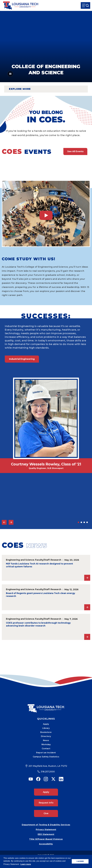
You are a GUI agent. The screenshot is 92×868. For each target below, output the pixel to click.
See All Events (75, 151)
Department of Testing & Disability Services (46, 825)
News (46, 740)
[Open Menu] (85, 5)
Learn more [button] (26, 864)
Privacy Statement (46, 830)
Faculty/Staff (42, 560)
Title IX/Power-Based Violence (46, 839)
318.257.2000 (48, 772)
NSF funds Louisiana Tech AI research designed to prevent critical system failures (39, 565)
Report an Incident (46, 753)
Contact (46, 749)
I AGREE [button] (80, 861)
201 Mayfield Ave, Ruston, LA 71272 (48, 766)
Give (46, 813)
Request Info (46, 803)
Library (46, 728)
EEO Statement (46, 834)
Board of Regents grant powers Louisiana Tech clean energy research (41, 595)
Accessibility (46, 844)
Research (56, 560)
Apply (46, 724)
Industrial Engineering (22, 359)
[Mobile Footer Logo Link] (46, 707)
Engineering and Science (20, 560)
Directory (46, 736)
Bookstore (46, 732)
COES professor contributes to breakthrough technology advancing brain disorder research (38, 624)
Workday (46, 744)
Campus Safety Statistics (46, 757)
